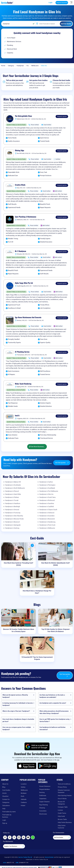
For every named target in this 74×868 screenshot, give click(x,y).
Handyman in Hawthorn (13, 503)
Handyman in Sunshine (47, 503)
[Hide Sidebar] (71, 2)
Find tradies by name (9, 812)
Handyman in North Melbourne (15, 488)
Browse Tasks (62, 819)
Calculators (6, 806)
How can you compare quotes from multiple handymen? (17, 728)
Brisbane (24, 793)
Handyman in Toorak (12, 500)
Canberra (24, 802)
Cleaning (42, 808)
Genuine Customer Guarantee (64, 791)
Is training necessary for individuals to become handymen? (18, 704)
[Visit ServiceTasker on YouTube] (28, 837)
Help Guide (61, 816)
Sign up (5, 823)
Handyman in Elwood (12, 491)
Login (50, 3)
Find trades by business (7, 816)
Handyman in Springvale (13, 525)
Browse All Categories (61, 803)
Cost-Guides (6, 790)
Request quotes (62, 116)
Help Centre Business (65, 822)
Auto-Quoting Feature (65, 796)
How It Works (62, 799)
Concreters (43, 811)
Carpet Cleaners (44, 802)
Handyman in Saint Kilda (13, 494)
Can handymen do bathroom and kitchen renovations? (52, 728)
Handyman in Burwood (12, 522)
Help (4, 809)
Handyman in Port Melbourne (49, 491)
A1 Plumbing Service (22, 352)
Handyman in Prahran (12, 497)
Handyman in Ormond (12, 510)
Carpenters (43, 799)
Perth (22, 796)
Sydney (23, 787)
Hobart (23, 806)
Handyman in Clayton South (48, 510)
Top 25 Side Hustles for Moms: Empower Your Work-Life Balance (56, 630)
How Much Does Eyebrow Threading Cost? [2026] (18, 564)
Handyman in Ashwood (47, 513)
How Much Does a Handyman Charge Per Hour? (37, 592)
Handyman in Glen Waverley (14, 516)
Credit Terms (62, 813)
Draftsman (43, 796)
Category (11, 66)
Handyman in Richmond (47, 500)
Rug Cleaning (44, 805)
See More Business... (37, 447)
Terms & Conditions (64, 784)
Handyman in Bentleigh (12, 507)
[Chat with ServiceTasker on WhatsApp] (33, 837)
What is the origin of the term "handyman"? (16, 711)
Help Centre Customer (62, 827)
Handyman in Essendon (47, 516)
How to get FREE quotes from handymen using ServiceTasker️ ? (54, 720)
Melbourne (35, 66)
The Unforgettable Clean (23, 116)
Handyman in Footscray (13, 513)
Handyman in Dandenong (47, 522)
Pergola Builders (45, 789)
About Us (5, 784)
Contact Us (6, 799)
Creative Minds (20, 185)
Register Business (62, 3)
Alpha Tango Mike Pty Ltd (24, 283)
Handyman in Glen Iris (46, 494)
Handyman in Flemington (47, 485)
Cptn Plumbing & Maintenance (26, 217)
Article (4, 793)
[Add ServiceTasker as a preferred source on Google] (37, 746)
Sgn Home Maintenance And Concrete (28, 317)
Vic (28, 66)
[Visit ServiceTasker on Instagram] (19, 837)
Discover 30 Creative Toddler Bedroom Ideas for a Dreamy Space (19, 630)
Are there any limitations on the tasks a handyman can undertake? (52, 696)
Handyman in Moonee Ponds (14, 519)
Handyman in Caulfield (46, 507)
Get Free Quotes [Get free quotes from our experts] (62, 838)
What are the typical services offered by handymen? (15, 696)
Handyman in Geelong (12, 528)
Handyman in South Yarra (47, 497)
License (60, 810)
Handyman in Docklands (13, 485)
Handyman (20, 66)
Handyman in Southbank (47, 488)
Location (24, 784)
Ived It (17, 416)
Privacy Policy (62, 787)
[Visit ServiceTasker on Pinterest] (10, 837)
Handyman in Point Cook (47, 525)
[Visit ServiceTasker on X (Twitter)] (14, 837)
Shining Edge (19, 150)
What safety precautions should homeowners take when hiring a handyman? (54, 712)
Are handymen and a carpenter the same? (53, 703)
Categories (6, 802)
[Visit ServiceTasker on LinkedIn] (24, 837)
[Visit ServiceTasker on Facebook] (5, 837)
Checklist (5, 796)
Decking (42, 792)
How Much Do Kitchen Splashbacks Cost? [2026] (55, 564)
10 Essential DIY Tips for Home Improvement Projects (37, 658)
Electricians (43, 814)
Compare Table (63, 807)
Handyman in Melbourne (47, 528)
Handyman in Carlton (46, 482)
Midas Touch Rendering (23, 384)
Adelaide (24, 799)
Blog (4, 787)
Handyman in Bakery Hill (13, 482)
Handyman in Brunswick (47, 519)
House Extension (45, 786)
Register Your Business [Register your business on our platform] (14, 846)
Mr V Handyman (20, 251)
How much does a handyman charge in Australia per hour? (18, 720)
